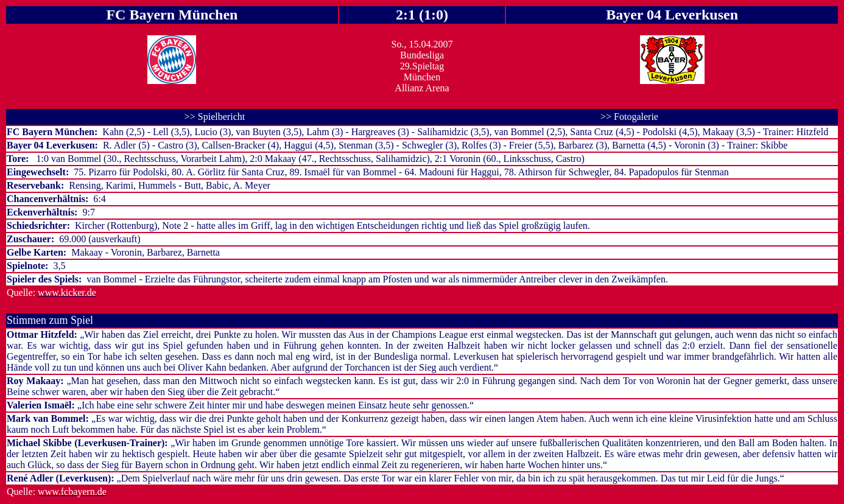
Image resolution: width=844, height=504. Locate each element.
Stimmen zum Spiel (50, 320)
